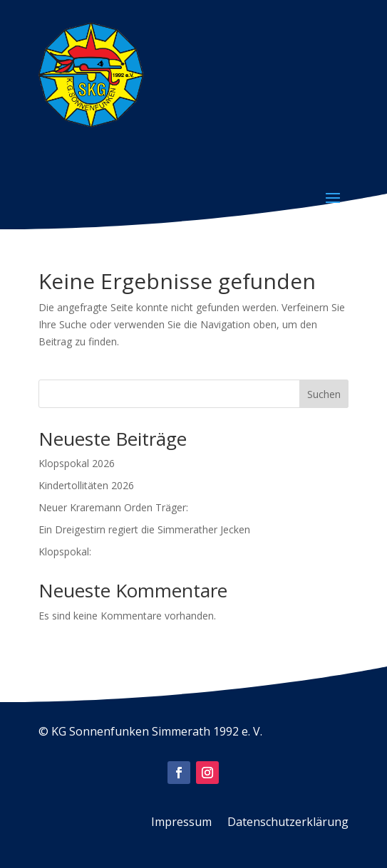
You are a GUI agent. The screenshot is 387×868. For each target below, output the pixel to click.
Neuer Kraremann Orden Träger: (113, 507)
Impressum (181, 823)
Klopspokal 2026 (77, 463)
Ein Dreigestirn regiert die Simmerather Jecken (144, 529)
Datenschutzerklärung (288, 823)
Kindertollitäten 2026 (86, 485)
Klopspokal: (65, 551)
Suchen (324, 394)
